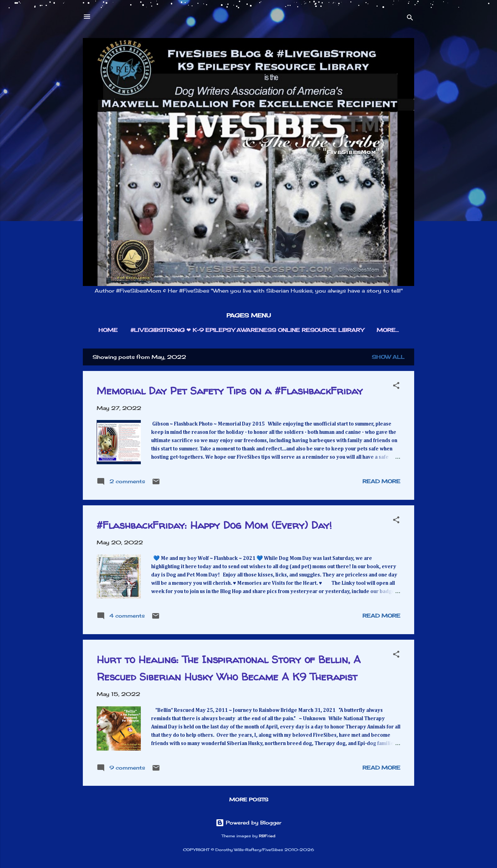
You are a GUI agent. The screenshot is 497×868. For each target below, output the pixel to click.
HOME (108, 330)
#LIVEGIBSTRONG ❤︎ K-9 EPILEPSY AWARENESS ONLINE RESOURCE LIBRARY (247, 330)
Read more (381, 481)
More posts (249, 799)
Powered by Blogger (248, 823)
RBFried (267, 836)
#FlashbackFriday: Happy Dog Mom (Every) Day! (214, 525)
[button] (396, 387)
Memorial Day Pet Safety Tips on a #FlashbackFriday (230, 390)
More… (388, 330)
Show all (388, 357)
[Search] (410, 19)
